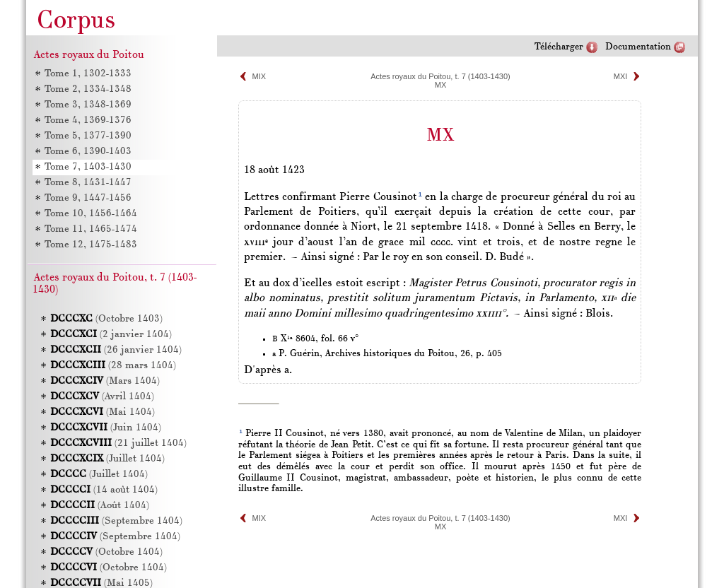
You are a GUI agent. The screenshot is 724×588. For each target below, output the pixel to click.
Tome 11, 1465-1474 (90, 229)
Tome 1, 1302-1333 (87, 74)
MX (441, 85)
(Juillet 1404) (107, 459)
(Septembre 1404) (116, 521)
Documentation (638, 47)
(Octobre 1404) (106, 552)
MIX (259, 76)
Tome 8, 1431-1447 (87, 183)
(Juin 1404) (106, 428)
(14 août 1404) (104, 490)
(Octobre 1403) (106, 319)
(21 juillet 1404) (118, 443)
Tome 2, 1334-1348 (87, 89)
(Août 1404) (100, 506)
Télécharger (559, 47)
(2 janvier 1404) (111, 335)
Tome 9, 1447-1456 (87, 198)
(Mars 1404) (105, 381)
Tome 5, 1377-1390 (87, 136)
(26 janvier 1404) (116, 350)
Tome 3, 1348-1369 (87, 105)
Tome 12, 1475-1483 (90, 245)
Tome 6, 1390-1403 (87, 152)
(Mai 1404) (103, 412)
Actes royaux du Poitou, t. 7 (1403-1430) (440, 76)
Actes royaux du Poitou (89, 55)
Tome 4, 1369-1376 (87, 120)
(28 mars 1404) (113, 366)
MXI (621, 76)
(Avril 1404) (102, 397)
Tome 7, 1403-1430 (87, 167)
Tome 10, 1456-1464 (90, 214)
